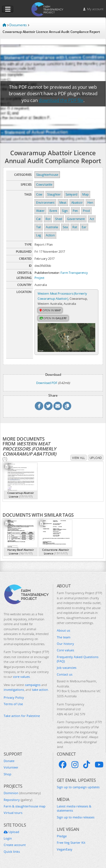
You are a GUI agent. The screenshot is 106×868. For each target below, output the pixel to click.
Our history (65, 644)
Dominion (22, 793)
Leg (39, 235)
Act (92, 219)
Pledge (62, 836)
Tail (39, 227)
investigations (14, 690)
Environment (45, 202)
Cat (38, 219)
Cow (39, 194)
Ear (84, 227)
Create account (15, 845)
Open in (50, 310)
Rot (48, 219)
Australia (52, 227)
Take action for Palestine (22, 716)
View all (79, 458)
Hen (90, 202)
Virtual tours (13, 813)
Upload (96, 458)
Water (40, 211)
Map (85, 194)
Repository (18, 800)
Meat (63, 202)
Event (53, 211)
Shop (7, 774)
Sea (65, 227)
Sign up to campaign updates (78, 787)
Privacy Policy (14, 697)
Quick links (12, 852)
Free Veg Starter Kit (71, 843)
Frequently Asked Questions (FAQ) (78, 659)
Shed (59, 219)
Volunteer (11, 767)
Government (76, 219)
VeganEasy (65, 849)
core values (21, 677)
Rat (75, 227)
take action (40, 690)
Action (50, 235)
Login (8, 838)
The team (64, 637)
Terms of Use (13, 704)
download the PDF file (61, 100)
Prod (86, 211)
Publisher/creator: (47, 273)
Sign (65, 211)
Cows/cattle (44, 184)
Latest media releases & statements (74, 808)
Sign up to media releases (76, 817)
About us (63, 630)
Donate (9, 761)
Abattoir (77, 202)
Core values (65, 650)
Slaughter (54, 194)
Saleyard (72, 194)
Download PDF (47, 383)
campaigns (33, 685)
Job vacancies (67, 668)
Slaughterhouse (47, 175)
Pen (75, 211)
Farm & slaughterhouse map (25, 806)
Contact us (65, 674)
